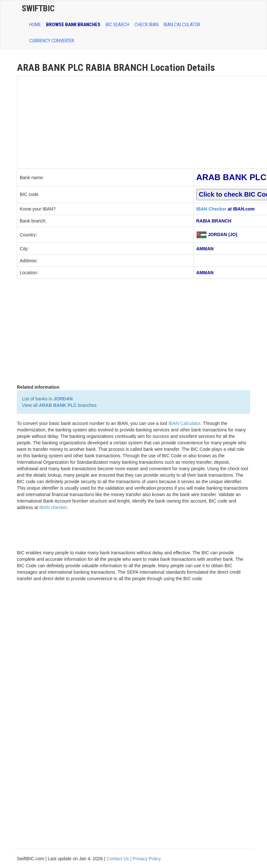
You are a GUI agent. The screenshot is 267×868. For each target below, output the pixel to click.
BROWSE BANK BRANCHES (73, 25)
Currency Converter (52, 41)
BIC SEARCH (117, 25)
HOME (35, 25)
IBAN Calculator (182, 25)
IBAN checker (53, 507)
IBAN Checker (211, 209)
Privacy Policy (147, 859)
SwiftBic (38, 8)
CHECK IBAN (146, 25)
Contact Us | (120, 859)
